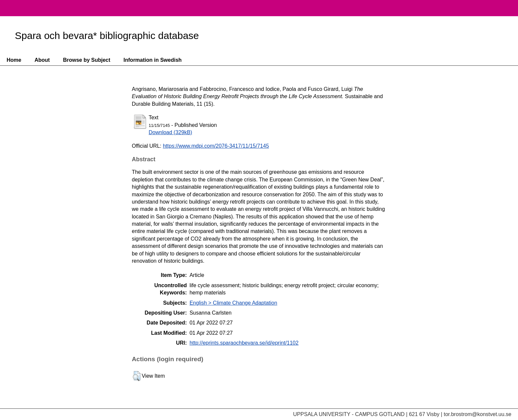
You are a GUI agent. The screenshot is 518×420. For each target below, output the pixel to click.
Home (14, 60)
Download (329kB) (170, 132)
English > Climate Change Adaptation (234, 303)
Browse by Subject (87, 60)
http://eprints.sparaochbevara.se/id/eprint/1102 (244, 343)
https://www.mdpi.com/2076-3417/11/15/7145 (216, 146)
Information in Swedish (153, 60)
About (42, 60)
